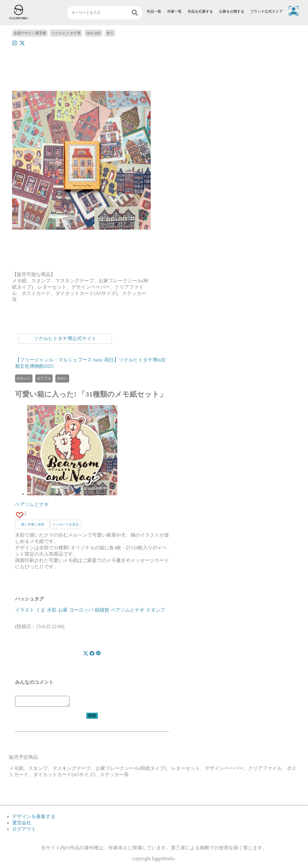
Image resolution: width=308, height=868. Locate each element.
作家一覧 (174, 11)
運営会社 (22, 825)
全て (110, 33)
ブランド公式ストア (266, 11)
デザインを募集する (34, 818)
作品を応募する (200, 11)
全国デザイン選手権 (30, 33)
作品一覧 (154, 11)
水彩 (52, 610)
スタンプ (156, 610)
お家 (63, 610)
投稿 (92, 717)
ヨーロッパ (81, 610)
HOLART (94, 33)
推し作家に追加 (33, 524)
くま (41, 610)
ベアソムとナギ (32, 504)
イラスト (25, 610)
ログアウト (24, 831)
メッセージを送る (66, 524)
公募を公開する (232, 11)
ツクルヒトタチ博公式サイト (65, 338)
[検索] (135, 13)
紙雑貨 (102, 610)
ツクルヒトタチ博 (66, 33)
